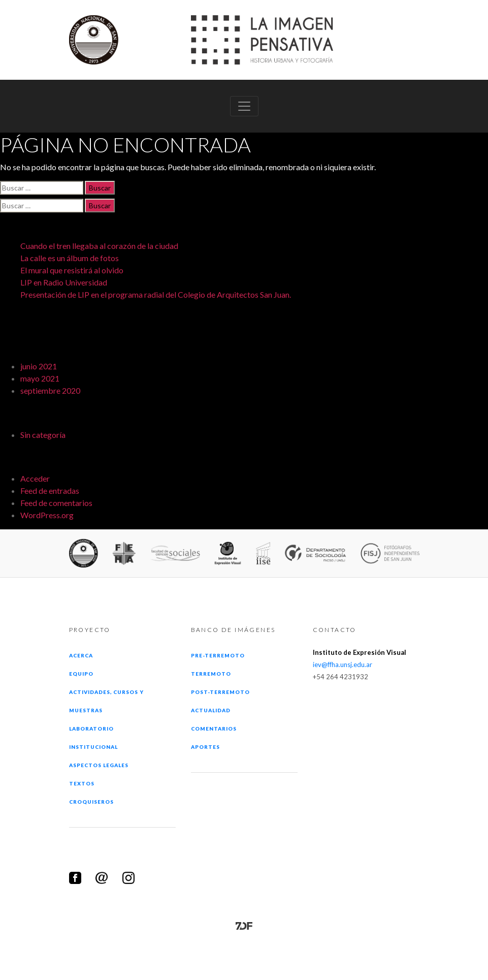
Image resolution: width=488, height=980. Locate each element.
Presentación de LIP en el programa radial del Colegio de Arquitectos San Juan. (156, 294)
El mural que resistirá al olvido (72, 270)
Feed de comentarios (56, 503)
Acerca (81, 655)
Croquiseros (91, 802)
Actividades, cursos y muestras (107, 701)
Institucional (94, 747)
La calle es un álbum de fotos (70, 258)
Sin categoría (43, 435)
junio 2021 (39, 366)
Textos (82, 783)
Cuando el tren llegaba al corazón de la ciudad (99, 246)
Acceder (35, 478)
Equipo (81, 674)
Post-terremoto (221, 692)
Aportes (205, 747)
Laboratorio (91, 729)
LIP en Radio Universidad (64, 282)
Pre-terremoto (218, 655)
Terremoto (211, 674)
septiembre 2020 (50, 390)
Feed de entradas (50, 491)
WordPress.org (47, 515)
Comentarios (214, 729)
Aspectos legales (99, 765)
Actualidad (211, 710)
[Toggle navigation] (244, 106)
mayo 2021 (40, 378)
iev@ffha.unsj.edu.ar (343, 665)
